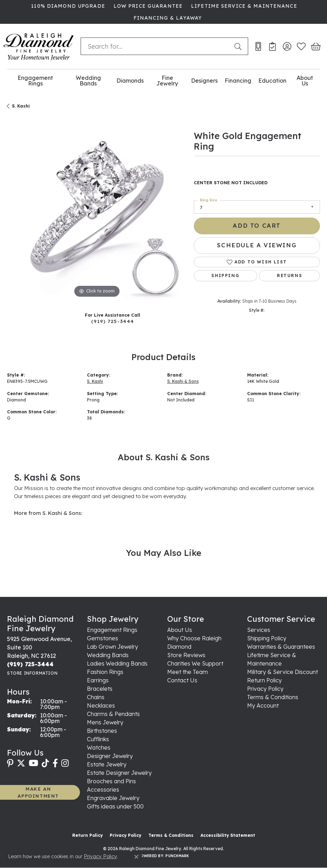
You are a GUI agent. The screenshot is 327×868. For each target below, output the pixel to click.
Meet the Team (188, 672)
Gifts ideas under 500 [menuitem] (115, 806)
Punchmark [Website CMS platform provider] (177, 856)
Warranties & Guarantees (281, 647)
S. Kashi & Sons (183, 381)
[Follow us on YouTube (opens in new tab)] (33, 763)
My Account (263, 705)
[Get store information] (32, 673)
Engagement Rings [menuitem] (112, 630)
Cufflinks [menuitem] (98, 739)
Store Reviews (186, 655)
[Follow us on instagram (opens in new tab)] (65, 763)
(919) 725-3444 (113, 321)
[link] (67, 6)
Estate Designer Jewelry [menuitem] (119, 773)
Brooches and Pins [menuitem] (111, 781)
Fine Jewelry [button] (167, 81)
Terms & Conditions (273, 697)
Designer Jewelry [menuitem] (110, 756)
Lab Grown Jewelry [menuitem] (113, 647)
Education (272, 81)
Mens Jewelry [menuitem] (105, 722)
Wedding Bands (88, 81)
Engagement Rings (35, 81)
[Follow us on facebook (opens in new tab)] (55, 763)
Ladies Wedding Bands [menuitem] (117, 663)
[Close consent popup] (136, 857)
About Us (305, 81)
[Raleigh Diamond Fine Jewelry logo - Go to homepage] (39, 46)
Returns (289, 275)
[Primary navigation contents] (163, 81)
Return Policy (264, 680)
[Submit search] (239, 46)
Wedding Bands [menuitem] (108, 655)
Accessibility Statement (228, 835)
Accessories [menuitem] (103, 790)
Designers (204, 81)
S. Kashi (21, 106)
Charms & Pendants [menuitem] (113, 714)
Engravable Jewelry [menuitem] (113, 798)
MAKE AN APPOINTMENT (38, 792)
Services (259, 630)
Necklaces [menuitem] (101, 705)
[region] (97, 210)
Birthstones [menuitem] (102, 731)
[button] (287, 46)
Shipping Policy (267, 638)
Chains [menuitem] (96, 697)
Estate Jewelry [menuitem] (107, 764)
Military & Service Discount (282, 672)
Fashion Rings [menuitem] (105, 672)
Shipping (225, 275)
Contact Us (182, 680)
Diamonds (130, 81)
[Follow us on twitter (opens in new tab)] (21, 763)
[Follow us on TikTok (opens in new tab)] (45, 763)
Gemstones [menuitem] (103, 638)
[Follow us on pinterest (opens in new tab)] (10, 763)
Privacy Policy (265, 689)
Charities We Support (195, 663)
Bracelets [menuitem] (100, 689)
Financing (238, 81)
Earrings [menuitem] (98, 680)
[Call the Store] (30, 664)
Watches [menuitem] (99, 748)
